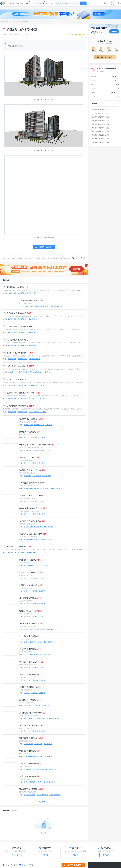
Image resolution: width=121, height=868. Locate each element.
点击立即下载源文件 (73, 865)
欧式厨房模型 (28, 629)
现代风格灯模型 (39, 629)
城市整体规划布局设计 (16, 379)
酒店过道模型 (28, 744)
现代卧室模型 (46, 476)
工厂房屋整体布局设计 (16, 340)
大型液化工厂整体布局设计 (17, 547)
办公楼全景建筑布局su (30, 636)
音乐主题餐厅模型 (30, 782)
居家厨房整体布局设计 (16, 287)
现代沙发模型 (37, 476)
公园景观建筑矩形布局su (31, 585)
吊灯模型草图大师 (30, 795)
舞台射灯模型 (28, 565)
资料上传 (15, 855)
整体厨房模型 (12, 293)
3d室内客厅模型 (40, 718)
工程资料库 (4, 21)
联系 (62, 258)
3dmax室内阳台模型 (53, 718)
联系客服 (76, 855)
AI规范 (33, 3)
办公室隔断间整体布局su (31, 300)
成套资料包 (40, 3)
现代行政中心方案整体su (31, 419)
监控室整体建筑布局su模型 (100, 124)
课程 (27, 3)
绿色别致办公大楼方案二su (32, 521)
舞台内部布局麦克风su (30, 560)
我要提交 (45, 855)
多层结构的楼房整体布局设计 (18, 406)
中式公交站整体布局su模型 (100, 131)
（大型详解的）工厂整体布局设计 (20, 326)
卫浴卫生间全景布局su (30, 764)
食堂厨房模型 (22, 293)
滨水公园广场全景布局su (31, 725)
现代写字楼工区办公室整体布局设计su (37, 445)
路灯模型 (27, 438)
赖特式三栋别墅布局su (30, 700)
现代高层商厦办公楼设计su (32, 470)
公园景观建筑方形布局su (31, 573)
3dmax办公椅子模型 (40, 527)
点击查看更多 (44, 802)
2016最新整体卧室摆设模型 (41, 372)
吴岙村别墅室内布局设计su (32, 713)
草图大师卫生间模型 (51, 769)
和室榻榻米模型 (29, 718)
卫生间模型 (28, 769)
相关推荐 (6, 280)
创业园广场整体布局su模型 (100, 117)
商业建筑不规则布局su (30, 598)
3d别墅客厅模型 (29, 706)
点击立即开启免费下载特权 (105, 57)
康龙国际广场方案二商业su (32, 496)
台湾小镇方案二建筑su (30, 457)
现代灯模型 (49, 425)
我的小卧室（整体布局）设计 (18, 366)
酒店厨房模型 (48, 744)
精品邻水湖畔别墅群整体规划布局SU (21, 393)
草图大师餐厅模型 (55, 795)
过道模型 (42, 438)
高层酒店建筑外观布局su (31, 738)
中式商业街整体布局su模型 (100, 121)
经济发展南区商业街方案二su (33, 508)
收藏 (74, 258)
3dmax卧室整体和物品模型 (53, 306)
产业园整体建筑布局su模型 (100, 113)
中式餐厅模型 (38, 757)
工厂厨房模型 (12, 319)
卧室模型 (29, 372)
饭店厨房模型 (31, 293)
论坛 (22, 3)
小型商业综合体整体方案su (32, 483)
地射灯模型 (35, 438)
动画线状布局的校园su (30, 674)
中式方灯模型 (28, 757)
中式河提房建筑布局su (30, 751)
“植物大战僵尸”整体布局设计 (18, 353)
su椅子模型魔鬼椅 (42, 782)
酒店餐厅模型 (38, 744)
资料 (17, 3)
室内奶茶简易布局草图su (31, 789)
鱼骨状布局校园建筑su (30, 687)
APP (47, 3)
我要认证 (106, 855)
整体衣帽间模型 (39, 306)
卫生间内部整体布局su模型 (100, 142)
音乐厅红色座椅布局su (30, 776)
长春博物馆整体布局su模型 (100, 128)
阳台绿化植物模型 (34, 359)
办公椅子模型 (28, 527)
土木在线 (11, 3)
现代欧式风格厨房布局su (31, 624)
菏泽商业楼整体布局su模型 (100, 110)
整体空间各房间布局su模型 (100, 139)
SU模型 (10, 21)
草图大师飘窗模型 (42, 795)
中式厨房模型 (48, 757)
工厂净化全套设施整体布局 (17, 313)
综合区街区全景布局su (30, 611)
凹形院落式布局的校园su (31, 662)
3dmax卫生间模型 (38, 769)
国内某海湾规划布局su (30, 432)
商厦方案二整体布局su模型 (22, 21)
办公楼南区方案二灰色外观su (33, 534)
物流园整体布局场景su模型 (100, 135)
